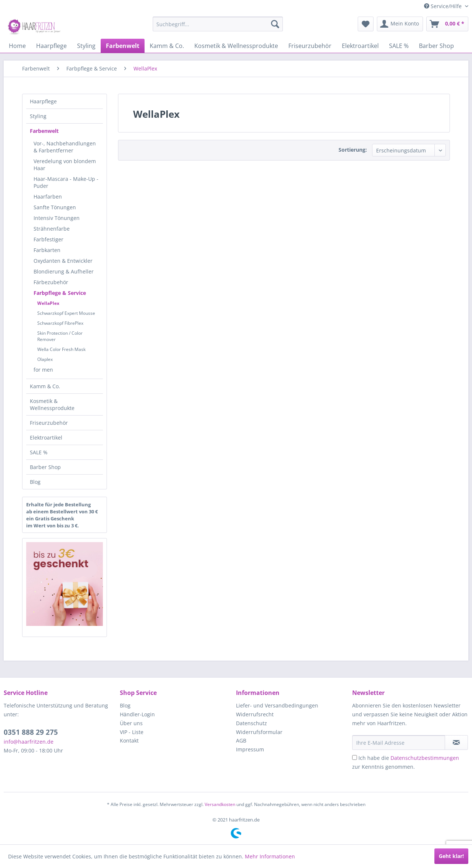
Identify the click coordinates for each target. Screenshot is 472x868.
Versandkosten (220, 804)
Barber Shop (45, 467)
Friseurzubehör (49, 423)
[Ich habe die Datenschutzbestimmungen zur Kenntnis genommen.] (355, 757)
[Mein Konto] (400, 24)
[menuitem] (218, 24)
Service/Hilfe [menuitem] (444, 6)
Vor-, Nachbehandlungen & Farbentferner (65, 147)
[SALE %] (399, 46)
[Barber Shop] (436, 46)
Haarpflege (43, 101)
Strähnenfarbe (52, 229)
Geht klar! (451, 856)
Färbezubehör (51, 282)
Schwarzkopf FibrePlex (60, 323)
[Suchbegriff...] (218, 24)
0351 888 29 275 (31, 732)
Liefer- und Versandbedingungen (277, 705)
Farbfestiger (48, 239)
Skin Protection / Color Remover (60, 336)
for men (43, 370)
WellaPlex (48, 303)
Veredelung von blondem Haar (65, 165)
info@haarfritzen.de (29, 742)
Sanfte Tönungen (55, 207)
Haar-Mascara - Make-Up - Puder (66, 182)
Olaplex (45, 359)
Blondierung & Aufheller (64, 271)
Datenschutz (251, 723)
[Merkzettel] (366, 24)
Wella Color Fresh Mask (61, 349)
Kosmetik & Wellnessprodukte (52, 404)
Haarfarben (48, 197)
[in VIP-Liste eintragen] (456, 743)
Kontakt (129, 740)
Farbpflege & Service (60, 293)
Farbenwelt (44, 131)
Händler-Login (137, 714)
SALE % (39, 452)
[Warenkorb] (447, 24)
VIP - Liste (132, 732)
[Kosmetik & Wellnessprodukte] (236, 46)
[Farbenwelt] (123, 46)
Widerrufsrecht (255, 714)
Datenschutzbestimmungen (425, 758)
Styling (38, 116)
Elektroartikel (46, 438)
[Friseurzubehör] (310, 46)
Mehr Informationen (270, 856)
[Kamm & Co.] (167, 46)
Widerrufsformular (259, 732)
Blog (35, 482)
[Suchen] (275, 24)
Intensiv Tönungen (57, 218)
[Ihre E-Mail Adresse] (399, 743)
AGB (241, 740)
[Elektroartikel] (360, 46)
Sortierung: (353, 150)
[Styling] (86, 46)
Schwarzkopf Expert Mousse (66, 313)
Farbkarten (47, 250)
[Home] (17, 46)
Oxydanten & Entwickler (63, 261)
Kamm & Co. (45, 386)
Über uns (131, 723)
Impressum (250, 749)
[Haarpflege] (51, 46)
